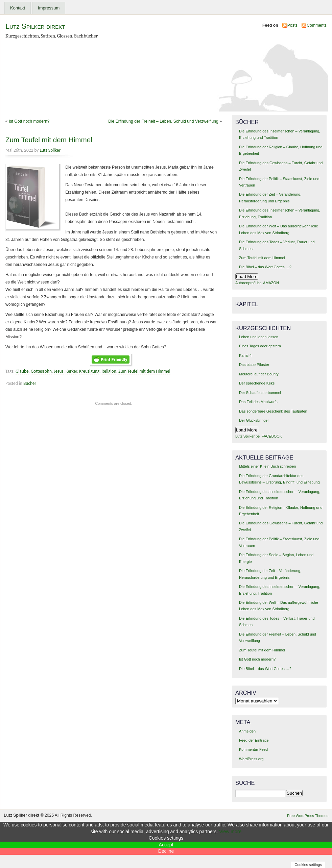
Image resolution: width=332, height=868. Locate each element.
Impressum (49, 8)
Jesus (58, 371)
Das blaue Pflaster (254, 365)
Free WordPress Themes (308, 816)
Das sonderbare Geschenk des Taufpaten (273, 411)
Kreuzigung (89, 371)
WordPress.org (251, 759)
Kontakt (18, 8)
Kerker (71, 371)
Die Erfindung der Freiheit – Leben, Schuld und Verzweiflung (163, 121)
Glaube (22, 371)
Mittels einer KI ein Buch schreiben (267, 466)
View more (230, 832)
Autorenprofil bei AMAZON (257, 283)
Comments (317, 25)
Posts (292, 25)
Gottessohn (41, 371)
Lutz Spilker (50, 150)
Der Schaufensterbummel (260, 393)
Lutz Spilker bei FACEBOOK (259, 436)
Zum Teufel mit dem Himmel (49, 140)
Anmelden (247, 731)
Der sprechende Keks (257, 383)
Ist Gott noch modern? (29, 121)
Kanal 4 (245, 355)
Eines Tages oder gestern (260, 346)
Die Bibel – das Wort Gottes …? (265, 267)
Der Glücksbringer (254, 420)
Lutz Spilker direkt (35, 26)
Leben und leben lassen (259, 337)
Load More (247, 277)
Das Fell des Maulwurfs (258, 402)
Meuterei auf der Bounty (259, 374)
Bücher (30, 383)
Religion (109, 371)
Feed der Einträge (254, 740)
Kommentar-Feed (253, 749)
